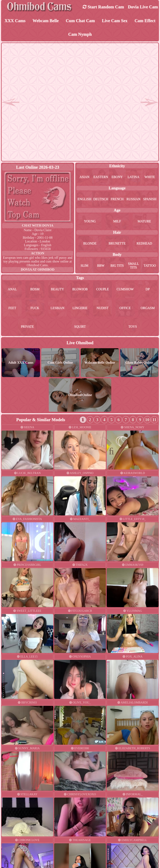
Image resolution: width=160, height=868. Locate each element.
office (125, 309)
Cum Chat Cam (80, 21)
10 (147, 420)
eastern (101, 177)
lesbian (57, 309)
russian (133, 199)
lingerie (80, 309)
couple (102, 290)
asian (84, 177)
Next (152, 451)
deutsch (101, 199)
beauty (57, 290)
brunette (117, 244)
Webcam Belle (46, 21)
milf (117, 222)
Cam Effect (145, 21)
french (117, 199)
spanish (150, 199)
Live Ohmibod (80, 344)
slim (84, 266)
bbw (101, 266)
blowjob (80, 290)
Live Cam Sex (115, 21)
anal (12, 290)
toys (133, 327)
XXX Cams (15, 21)
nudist (103, 309)
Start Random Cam (103, 7)
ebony (117, 177)
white (150, 177)
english (84, 199)
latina (134, 177)
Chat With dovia (38, 226)
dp (148, 290)
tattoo (150, 266)
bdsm (35, 290)
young (90, 222)
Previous (113, 451)
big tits (117, 266)
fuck (35, 309)
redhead (144, 244)
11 (154, 420)
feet (12, 309)
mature (144, 222)
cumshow (125, 290)
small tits (133, 266)
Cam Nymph (80, 35)
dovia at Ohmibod (38, 270)
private (27, 327)
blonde (90, 244)
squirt (80, 327)
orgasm (148, 309)
